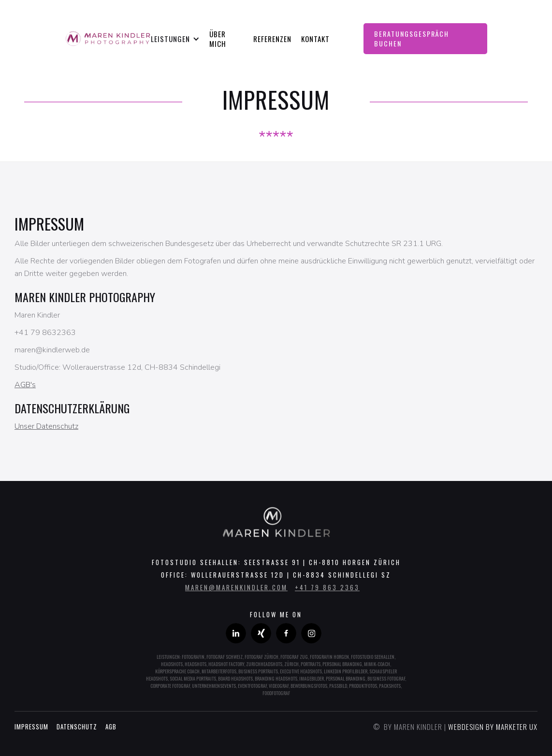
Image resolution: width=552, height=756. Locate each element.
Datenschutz (77, 727)
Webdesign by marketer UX (493, 727)
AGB (111, 727)
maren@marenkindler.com (236, 587)
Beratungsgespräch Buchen (412, 38)
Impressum (31, 727)
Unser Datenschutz (46, 426)
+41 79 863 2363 (327, 587)
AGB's (25, 385)
